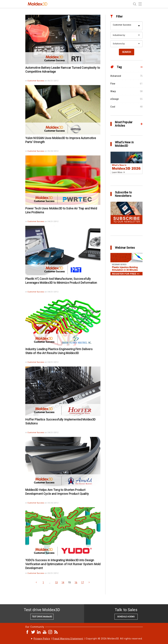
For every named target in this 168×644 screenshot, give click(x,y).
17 (82, 582)
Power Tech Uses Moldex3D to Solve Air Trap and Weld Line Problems (61, 210)
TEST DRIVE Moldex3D (42, 617)
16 (76, 582)
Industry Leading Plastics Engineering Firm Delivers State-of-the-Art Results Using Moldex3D (59, 351)
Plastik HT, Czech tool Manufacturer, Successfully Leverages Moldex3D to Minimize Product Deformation (61, 281)
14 (63, 582)
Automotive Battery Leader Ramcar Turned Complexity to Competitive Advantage (63, 70)
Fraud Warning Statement (68, 639)
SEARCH (127, 52)
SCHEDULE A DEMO (126, 617)
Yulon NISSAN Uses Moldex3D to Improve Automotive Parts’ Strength (61, 140)
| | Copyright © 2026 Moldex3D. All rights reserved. (88, 639)
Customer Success (36, 81)
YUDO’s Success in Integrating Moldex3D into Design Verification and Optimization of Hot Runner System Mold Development (63, 564)
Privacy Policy (42, 639)
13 (56, 582)
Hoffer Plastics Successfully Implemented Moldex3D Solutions (60, 421)
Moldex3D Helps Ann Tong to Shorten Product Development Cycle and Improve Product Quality (57, 492)
